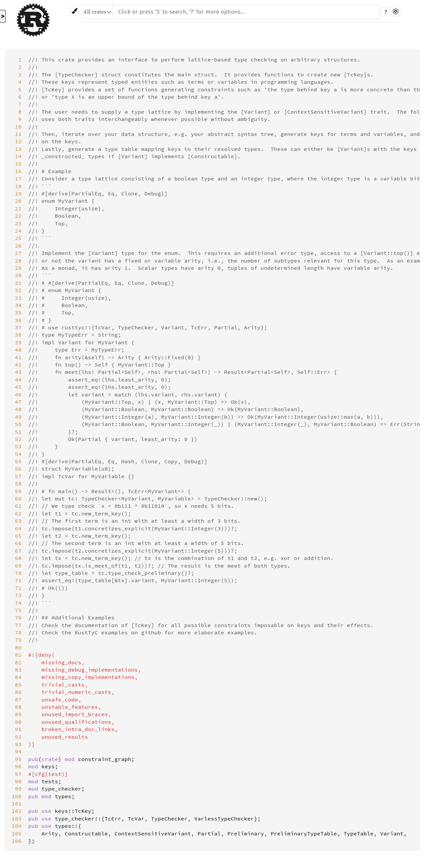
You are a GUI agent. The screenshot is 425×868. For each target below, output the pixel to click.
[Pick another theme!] (75, 11)
